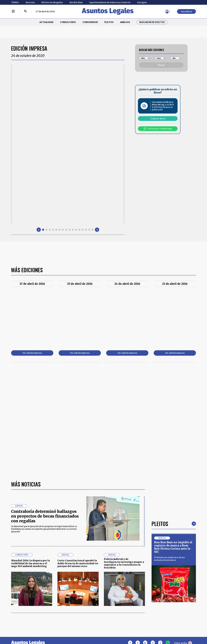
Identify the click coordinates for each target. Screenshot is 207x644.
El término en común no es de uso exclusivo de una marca (170, 472)
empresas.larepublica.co (87, 632)
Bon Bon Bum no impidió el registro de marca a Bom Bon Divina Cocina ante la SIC (173, 460)
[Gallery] (68, 144)
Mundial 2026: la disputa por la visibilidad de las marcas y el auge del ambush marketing (30, 476)
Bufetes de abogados (52, 2)
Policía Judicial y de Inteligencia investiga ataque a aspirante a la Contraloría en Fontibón (124, 476)
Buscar (161, 65)
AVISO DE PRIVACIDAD (116, 601)
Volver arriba (183, 556)
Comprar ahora (158, 119)
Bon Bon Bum (76, 2)
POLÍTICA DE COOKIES (80, 616)
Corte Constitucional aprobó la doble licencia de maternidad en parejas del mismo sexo (78, 476)
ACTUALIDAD (46, 22)
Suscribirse (186, 11)
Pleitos (160, 437)
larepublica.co (29, 632)
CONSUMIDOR (90, 22)
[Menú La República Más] (13, 11)
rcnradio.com (179, 632)
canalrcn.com (155, 632)
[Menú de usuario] (167, 11)
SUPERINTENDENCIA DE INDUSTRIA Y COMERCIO (117, 616)
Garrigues (142, 2)
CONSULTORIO (68, 22)
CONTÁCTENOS (76, 595)
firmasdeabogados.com (124, 632)
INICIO (15, 593)
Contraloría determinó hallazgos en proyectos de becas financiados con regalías (45, 429)
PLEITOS (109, 22)
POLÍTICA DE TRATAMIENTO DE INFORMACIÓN (119, 608)
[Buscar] (25, 11)
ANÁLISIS (125, 22)
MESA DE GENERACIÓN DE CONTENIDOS (116, 595)
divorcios (30, 2)
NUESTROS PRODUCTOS (81, 601)
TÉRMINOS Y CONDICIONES (82, 608)
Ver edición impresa (32, 353)
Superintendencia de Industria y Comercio (110, 2)
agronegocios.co (55, 632)
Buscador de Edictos (152, 22)
